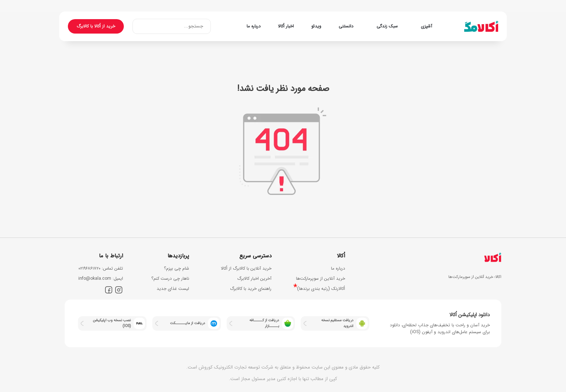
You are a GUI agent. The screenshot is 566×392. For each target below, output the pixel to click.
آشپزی (426, 26)
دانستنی (346, 26)
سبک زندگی (387, 26)
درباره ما (254, 26)
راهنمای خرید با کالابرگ (251, 289)
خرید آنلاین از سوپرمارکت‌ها (321, 278)
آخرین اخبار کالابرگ (254, 278)
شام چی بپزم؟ (177, 268)
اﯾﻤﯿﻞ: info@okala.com (101, 278)
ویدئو (316, 26)
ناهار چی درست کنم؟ (170, 278)
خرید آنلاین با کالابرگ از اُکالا (246, 268)
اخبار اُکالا (286, 26)
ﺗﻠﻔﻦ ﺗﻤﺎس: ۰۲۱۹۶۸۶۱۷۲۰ (101, 268)
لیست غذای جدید (173, 289)
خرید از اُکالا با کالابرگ (96, 26)
